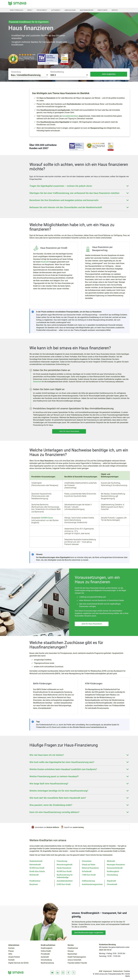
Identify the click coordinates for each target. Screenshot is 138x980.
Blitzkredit (111, 861)
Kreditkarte (103, 10)
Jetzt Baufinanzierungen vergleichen (89, 933)
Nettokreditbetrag (57, 72)
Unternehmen (14, 945)
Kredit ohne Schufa (37, 871)
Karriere (11, 948)
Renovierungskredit (64, 865)
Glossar (71, 951)
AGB (101, 971)
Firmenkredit (112, 884)
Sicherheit (37, 382)
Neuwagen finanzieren (116, 865)
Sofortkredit (87, 871)
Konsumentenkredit (115, 868)
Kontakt (11, 960)
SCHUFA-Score (47, 518)
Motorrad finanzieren (90, 868)
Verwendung (16, 72)
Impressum (108, 971)
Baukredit (45, 262)
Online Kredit (46, 951)
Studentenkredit (36, 861)
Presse (11, 951)
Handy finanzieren (64, 868)
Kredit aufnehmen (48, 945)
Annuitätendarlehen (70, 116)
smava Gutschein (74, 960)
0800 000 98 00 (105, 950)
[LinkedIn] (58, 973)
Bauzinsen (34, 884)
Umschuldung (70, 10)
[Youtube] (52, 973)
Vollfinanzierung (88, 881)
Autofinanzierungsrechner (92, 884)
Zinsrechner (87, 861)
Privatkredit (42, 10)
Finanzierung (62, 861)
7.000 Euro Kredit (89, 875)
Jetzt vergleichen (109, 74)
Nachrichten (72, 954)
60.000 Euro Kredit (64, 871)
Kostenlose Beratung (107, 945)
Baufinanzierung (87, 10)
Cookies (127, 971)
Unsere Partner (14, 957)
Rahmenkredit (35, 865)
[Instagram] (63, 973)
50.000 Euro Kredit (37, 868)
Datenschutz (118, 971)
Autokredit (56, 10)
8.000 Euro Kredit (64, 884)
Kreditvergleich (17, 10)
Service (115, 10)
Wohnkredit (34, 875)
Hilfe (10, 954)
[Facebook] (68, 973)
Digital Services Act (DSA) (18, 963)
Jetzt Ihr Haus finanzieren (69, 431)
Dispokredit (111, 881)
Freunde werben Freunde (77, 963)
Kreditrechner (35, 881)
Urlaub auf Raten (89, 865)
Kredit (30, 10)
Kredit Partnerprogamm (77, 957)
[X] (74, 973)
